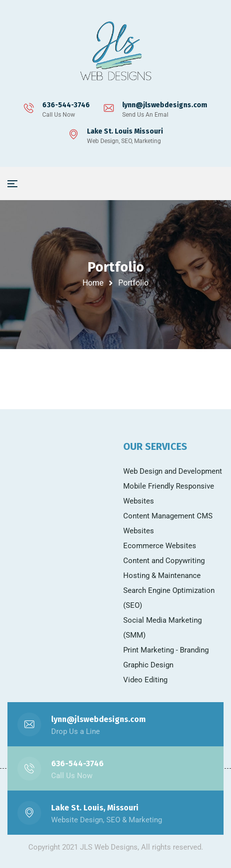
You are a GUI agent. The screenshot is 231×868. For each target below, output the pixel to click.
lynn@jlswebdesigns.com (165, 105)
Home (93, 283)
